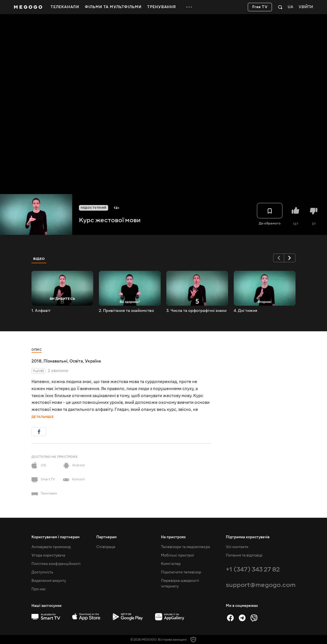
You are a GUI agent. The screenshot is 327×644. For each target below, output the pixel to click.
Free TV (260, 7)
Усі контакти (237, 547)
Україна (93, 361)
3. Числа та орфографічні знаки (196, 311)
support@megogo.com (261, 585)
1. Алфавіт (41, 311)
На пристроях (173, 537)
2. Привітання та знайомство (126, 311)
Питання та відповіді (244, 555)
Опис (37, 350)
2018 (37, 361)
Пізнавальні (55, 361)
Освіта (76, 361)
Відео (39, 259)
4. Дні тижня (246, 311)
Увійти (306, 7)
